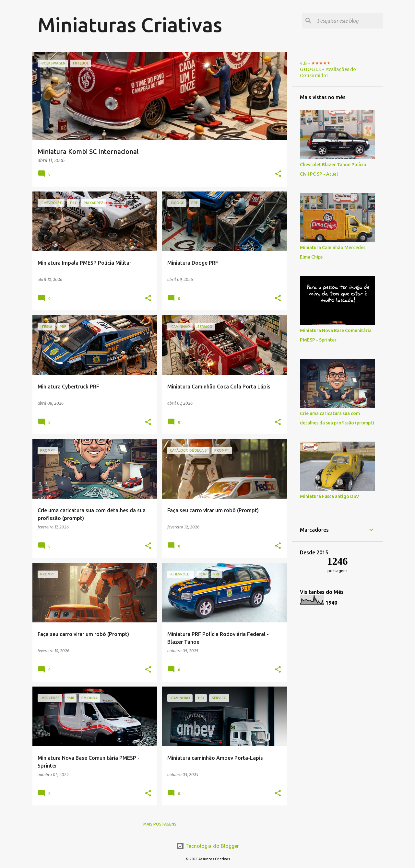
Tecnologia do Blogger (208, 846)
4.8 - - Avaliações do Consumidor (328, 69)
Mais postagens (160, 824)
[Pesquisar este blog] (349, 21)
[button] (278, 174)
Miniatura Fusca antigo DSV (330, 496)
